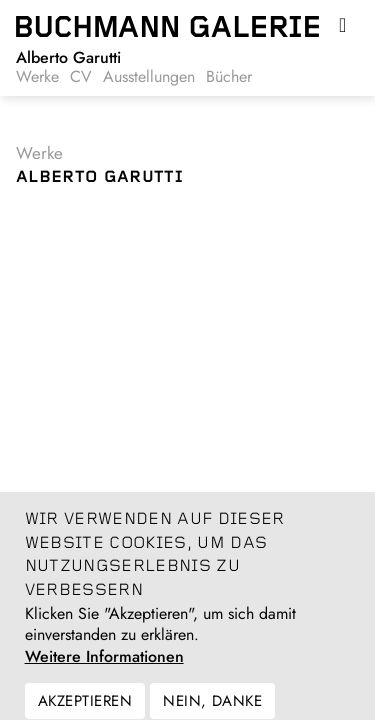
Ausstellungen (149, 77)
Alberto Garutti (68, 58)
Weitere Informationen (104, 667)
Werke (37, 77)
